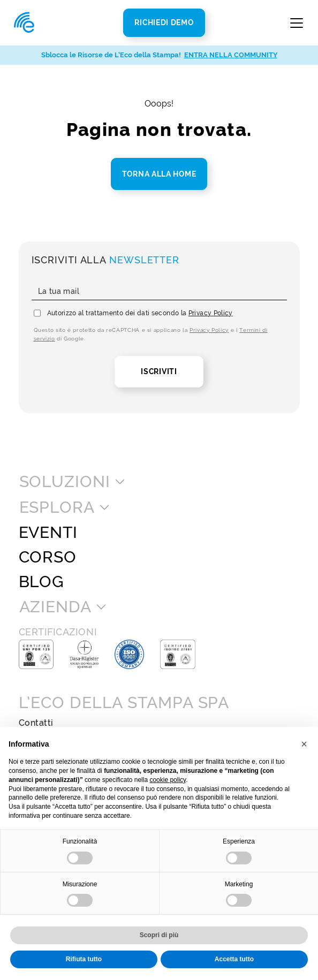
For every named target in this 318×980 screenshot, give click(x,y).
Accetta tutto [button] (234, 959)
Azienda (55, 607)
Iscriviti (159, 371)
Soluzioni (65, 482)
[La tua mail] (159, 292)
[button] (304, 744)
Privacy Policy (211, 313)
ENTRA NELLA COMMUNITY (231, 55)
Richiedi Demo (164, 22)
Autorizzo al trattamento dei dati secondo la (140, 313)
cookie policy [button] (168, 780)
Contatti (36, 723)
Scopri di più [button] (159, 935)
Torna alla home (159, 174)
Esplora (57, 507)
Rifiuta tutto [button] (84, 959)
